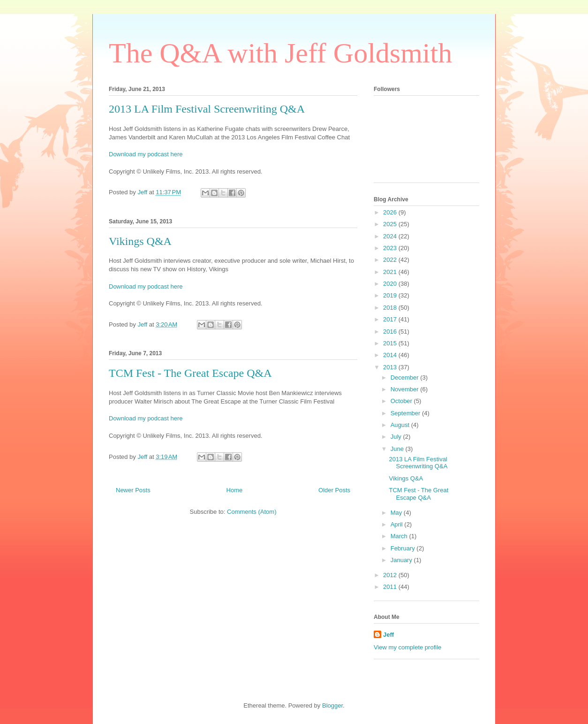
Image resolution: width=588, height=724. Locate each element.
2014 (391, 355)
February (404, 548)
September (406, 413)
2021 (391, 272)
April (398, 524)
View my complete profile (407, 647)
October (402, 401)
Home (235, 490)
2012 (391, 575)
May (397, 513)
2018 (391, 308)
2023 (391, 248)
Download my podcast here (146, 154)
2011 (391, 587)
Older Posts (334, 490)
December (406, 377)
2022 (391, 260)
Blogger (332, 705)
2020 (391, 284)
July (397, 437)
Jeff (388, 635)
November (406, 389)
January (402, 560)
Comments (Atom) (252, 512)
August (401, 425)
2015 (391, 343)
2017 (391, 319)
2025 (391, 224)
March (400, 536)
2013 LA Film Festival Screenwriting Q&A (207, 109)
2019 (391, 295)
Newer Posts (133, 490)
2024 (391, 236)
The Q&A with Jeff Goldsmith (280, 53)
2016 (391, 332)
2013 (391, 367)
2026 (391, 212)
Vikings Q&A (140, 241)
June (398, 449)
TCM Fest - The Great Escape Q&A (190, 373)
